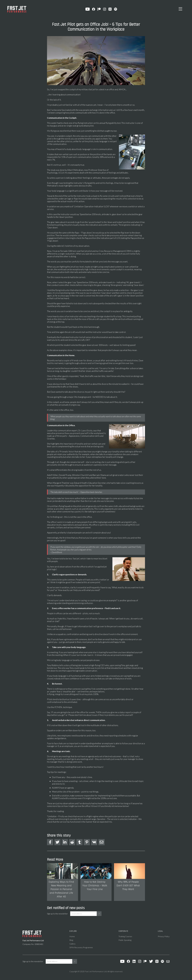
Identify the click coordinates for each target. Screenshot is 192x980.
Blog (71, 940)
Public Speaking (125, 940)
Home (72, 936)
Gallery (72, 944)
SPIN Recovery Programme (81, 947)
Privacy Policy (164, 936)
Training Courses (125, 936)
